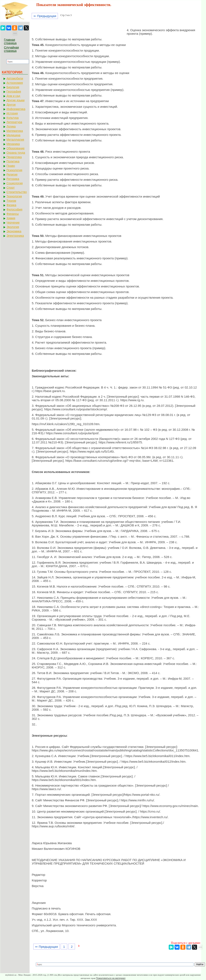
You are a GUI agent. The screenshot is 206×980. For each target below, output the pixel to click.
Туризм (11, 201)
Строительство (17, 192)
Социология (15, 183)
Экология (13, 227)
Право (11, 166)
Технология (14, 196)
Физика (11, 205)
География (14, 92)
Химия (11, 218)
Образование (16, 148)
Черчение (13, 223)
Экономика (14, 231)
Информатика (16, 109)
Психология (14, 170)
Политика (13, 161)
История (12, 113)
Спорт (11, 188)
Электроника (15, 236)
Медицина (13, 135)
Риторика (13, 179)
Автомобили (15, 78)
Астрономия (15, 83)
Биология (13, 87)
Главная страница (10, 41)
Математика (15, 131)
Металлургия (15, 140)
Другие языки (16, 100)
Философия (14, 209)
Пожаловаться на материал (111, 978)
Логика (11, 126)
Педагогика (14, 157)
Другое (11, 105)
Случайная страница (11, 49)
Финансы (13, 214)
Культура (12, 118)
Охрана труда (16, 153)
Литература (14, 122)
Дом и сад (13, 96)
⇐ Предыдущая (45, 16)
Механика (13, 144)
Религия (12, 174)
